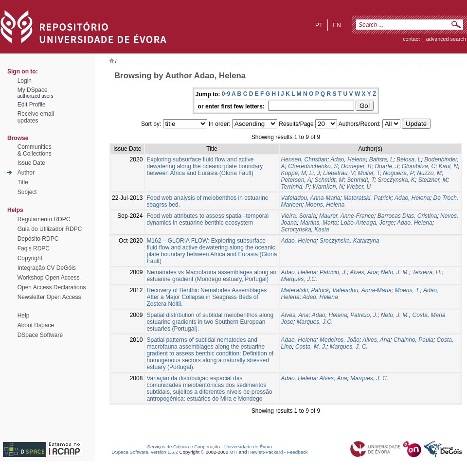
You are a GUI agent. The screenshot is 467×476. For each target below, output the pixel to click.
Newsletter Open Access (49, 297)
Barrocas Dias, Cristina (407, 216)
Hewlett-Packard (265, 452)
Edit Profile (32, 105)
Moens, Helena (325, 205)
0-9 (226, 94)
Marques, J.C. (299, 279)
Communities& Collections (35, 150)
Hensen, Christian (304, 159)
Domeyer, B (356, 166)
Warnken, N (328, 187)
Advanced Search (446, 39)
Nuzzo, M (429, 173)
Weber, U (359, 187)
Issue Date (31, 163)
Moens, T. (408, 290)
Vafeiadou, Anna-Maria (311, 198)
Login (25, 81)
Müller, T (369, 173)
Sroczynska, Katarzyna (350, 241)
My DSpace (33, 90)
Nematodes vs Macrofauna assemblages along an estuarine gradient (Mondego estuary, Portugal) (211, 276)
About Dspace (36, 325)
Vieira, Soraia (299, 216)
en (337, 25)
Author (26, 173)
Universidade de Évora (248, 447)
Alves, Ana (364, 272)
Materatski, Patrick (368, 198)
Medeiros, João (340, 340)
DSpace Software (40, 335)
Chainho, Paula (413, 340)
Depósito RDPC (38, 239)
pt (319, 25)
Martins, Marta (319, 223)
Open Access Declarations (52, 287)
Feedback (297, 452)
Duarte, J (386, 166)
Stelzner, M (433, 180)
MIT (234, 452)
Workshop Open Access (49, 278)
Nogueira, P (398, 173)
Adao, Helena (348, 159)
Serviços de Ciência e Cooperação (184, 447)
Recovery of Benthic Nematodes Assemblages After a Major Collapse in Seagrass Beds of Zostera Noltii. (207, 297)
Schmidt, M (329, 180)
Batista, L (381, 159)
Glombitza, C (419, 166)
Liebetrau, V (339, 173)
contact (411, 39)
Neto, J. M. (395, 272)
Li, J (315, 173)
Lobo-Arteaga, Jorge (367, 223)
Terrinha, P (295, 187)
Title (23, 182)
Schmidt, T (360, 180)
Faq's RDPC (34, 248)
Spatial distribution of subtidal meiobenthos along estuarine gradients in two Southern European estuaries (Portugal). (210, 322)
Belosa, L (409, 159)
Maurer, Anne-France (347, 216)
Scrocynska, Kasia (305, 229)
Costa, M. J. (311, 347)
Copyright (30, 258)
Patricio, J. (333, 272)
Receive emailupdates (36, 117)
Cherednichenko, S (313, 166)
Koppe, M (294, 173)
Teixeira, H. (427, 272)
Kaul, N (448, 166)
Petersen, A (296, 180)
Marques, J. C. (349, 347)
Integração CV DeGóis (47, 268)
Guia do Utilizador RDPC (50, 229)
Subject (27, 192)
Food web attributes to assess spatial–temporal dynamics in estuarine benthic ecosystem (207, 219)
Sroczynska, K (396, 180)
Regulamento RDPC (44, 219)
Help (24, 316)
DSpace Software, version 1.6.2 (145, 452)
